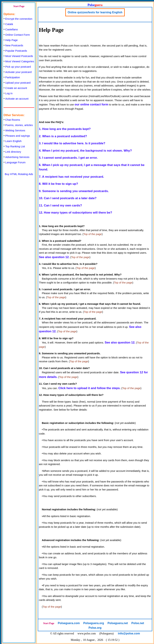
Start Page (19, 6)
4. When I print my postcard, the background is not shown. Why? (85, 151)
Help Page (12, 40)
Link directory (13, 152)
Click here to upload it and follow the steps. (89, 388)
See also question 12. (54, 257)
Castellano (12, 29)
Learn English (13, 141)
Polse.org (95, 628)
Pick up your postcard (18, 67)
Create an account (16, 88)
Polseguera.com (69, 623)
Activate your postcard (18, 72)
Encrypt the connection (19, 19)
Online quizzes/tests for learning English (95, 12)
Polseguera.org (93, 623)
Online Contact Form (18, 35)
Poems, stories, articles (19, 125)
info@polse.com (129, 633)
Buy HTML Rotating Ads (19, 174)
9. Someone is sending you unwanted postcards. (74, 191)
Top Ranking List (15, 146)
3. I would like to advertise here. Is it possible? (72, 143)
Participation (13, 77)
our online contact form (92, 104)
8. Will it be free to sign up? (58, 184)
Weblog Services (15, 130)
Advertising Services (17, 157)
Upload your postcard (18, 83)
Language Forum (15, 162)
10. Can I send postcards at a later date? (68, 198)
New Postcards (14, 45)
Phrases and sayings (18, 136)
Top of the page (93, 234)
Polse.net (138, 623)
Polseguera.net (118, 623)
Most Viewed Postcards (19, 56)
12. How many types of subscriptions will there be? (75, 213)
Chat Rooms (13, 120)
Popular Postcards (16, 51)
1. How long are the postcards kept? (65, 129)
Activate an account (17, 99)
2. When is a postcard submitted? (63, 136)
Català (9, 24)
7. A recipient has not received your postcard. (71, 177)
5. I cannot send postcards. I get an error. (68, 158)
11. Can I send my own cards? (60, 205)
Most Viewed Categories (20, 61)
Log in (9, 93)
